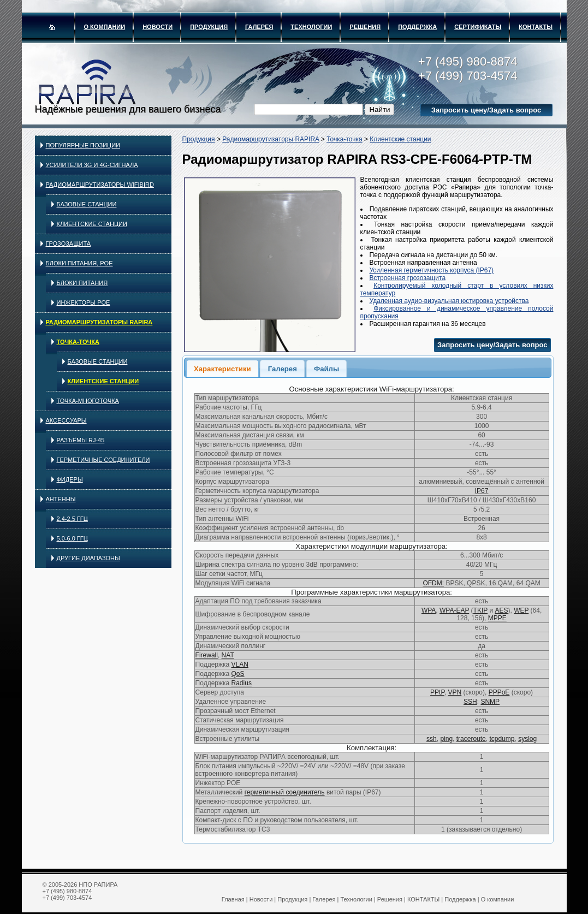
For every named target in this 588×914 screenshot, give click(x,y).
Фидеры (70, 479)
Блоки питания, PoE (79, 263)
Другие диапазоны (88, 558)
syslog (527, 739)
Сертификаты (478, 27)
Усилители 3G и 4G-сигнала (92, 165)
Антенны (61, 499)
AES (501, 610)
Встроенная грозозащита (408, 278)
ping (446, 739)
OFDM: (433, 583)
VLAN (240, 664)
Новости (158, 27)
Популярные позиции (83, 145)
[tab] (222, 368)
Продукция (209, 27)
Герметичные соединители (103, 460)
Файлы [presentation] (326, 369)
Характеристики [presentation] (222, 369)
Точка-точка (78, 342)
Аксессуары (66, 420)
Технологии (311, 27)
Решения (365, 27)
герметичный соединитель (285, 792)
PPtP (437, 692)
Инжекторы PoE (84, 302)
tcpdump (502, 739)
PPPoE (499, 692)
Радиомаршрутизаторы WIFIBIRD (100, 185)
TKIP (480, 610)
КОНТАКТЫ (536, 27)
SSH (470, 702)
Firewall (207, 655)
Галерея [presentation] (283, 369)
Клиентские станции (92, 224)
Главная (233, 899)
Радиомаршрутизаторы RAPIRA (99, 322)
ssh (432, 739)
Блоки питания (82, 283)
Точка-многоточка (88, 401)
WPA (429, 610)
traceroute (471, 739)
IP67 (482, 491)
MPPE (497, 618)
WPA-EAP (454, 610)
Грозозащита (69, 244)
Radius (242, 683)
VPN (455, 692)
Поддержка (417, 27)
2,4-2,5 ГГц (72, 519)
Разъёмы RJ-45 (81, 440)
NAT (228, 655)
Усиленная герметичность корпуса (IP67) (432, 270)
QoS (238, 674)
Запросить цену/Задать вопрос (486, 110)
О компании (105, 27)
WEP (521, 610)
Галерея (259, 27)
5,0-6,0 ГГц (72, 538)
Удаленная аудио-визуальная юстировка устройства (449, 301)
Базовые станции (87, 204)
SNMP (490, 702)
